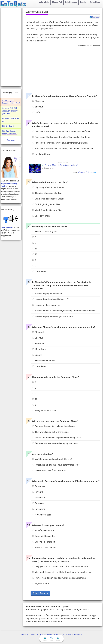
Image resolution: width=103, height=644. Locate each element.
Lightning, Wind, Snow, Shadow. (49, 187)
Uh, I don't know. (41, 216)
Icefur (36, 112)
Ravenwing (39, 509)
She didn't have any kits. (45, 232)
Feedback (95, 17)
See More (11, 140)
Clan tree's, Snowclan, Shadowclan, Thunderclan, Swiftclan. (62, 131)
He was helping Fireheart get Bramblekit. (53, 316)
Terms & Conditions (30, 634)
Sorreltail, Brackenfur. (44, 536)
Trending (58, 639)
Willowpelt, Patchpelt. (44, 542)
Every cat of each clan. (44, 411)
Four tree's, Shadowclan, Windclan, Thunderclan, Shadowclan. (63, 148)
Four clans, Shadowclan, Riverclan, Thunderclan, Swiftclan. (61, 137)
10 (35, 249)
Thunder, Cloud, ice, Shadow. (47, 193)
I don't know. (40, 271)
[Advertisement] (63, 69)
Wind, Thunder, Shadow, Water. (48, 199)
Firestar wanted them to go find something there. (57, 438)
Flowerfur (38, 101)
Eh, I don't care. (41, 584)
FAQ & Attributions (74, 634)
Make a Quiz (44, 2)
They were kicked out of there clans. (51, 432)
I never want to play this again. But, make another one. (59, 578)
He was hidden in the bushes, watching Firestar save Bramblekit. (64, 311)
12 (35, 254)
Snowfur (38, 107)
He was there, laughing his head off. (51, 299)
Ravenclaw (39, 498)
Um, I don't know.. (42, 154)
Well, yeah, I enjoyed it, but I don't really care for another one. (62, 572)
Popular (83, 2)
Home (45, 639)
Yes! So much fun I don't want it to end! (52, 459)
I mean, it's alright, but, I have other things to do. (56, 465)
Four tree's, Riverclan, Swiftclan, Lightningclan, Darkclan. (60, 143)
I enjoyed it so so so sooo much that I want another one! (60, 566)
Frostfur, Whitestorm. (44, 530)
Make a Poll (57, 2)
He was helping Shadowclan (47, 294)
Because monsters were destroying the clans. (55, 443)
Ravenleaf (38, 503)
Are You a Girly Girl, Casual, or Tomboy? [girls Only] (10, 111)
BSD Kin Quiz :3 (8, 126)
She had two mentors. (44, 361)
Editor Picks (95, 2)
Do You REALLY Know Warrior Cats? (61, 165)
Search (51, 639)
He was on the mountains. (46, 305)
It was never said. (42, 515)
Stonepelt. (38, 332)
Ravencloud (39, 486)
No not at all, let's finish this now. (49, 470)
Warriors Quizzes (85, 172)
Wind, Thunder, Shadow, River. (48, 210)
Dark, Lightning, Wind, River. (47, 204)
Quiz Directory (71, 2)
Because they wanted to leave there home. (54, 426)
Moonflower (39, 349)
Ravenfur (38, 492)
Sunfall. (37, 355)
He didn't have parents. (44, 548)
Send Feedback (7, 227)
